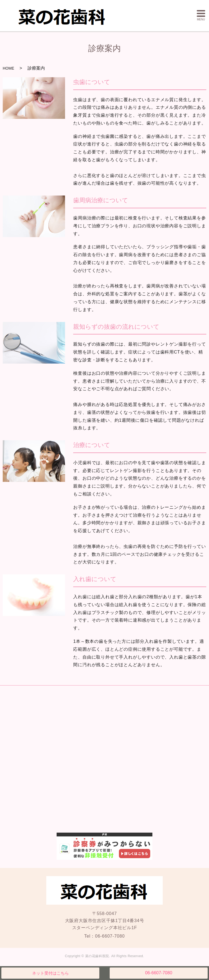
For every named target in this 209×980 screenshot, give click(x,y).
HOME (8, 68)
